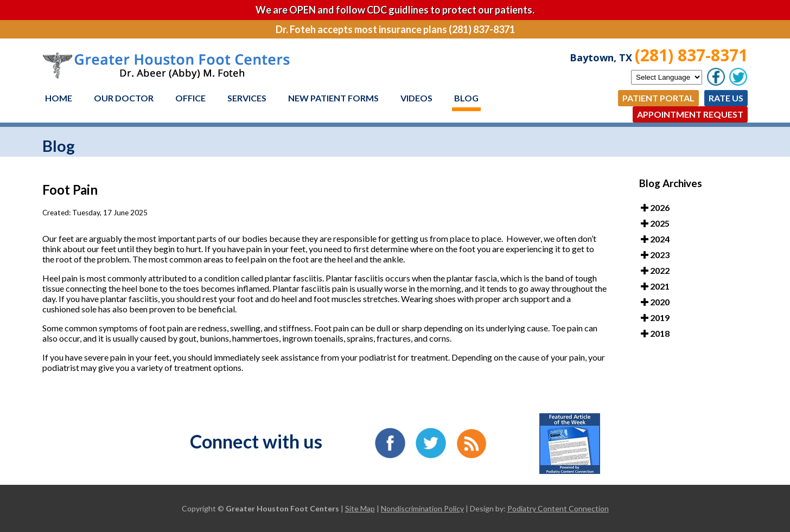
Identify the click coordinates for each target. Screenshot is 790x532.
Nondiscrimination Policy (422, 508)
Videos (416, 98)
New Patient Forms (333, 98)
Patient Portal (658, 98)
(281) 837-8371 (691, 55)
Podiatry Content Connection (558, 508)
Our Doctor (124, 98)
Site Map (360, 508)
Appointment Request (690, 114)
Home (59, 98)
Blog (466, 98)
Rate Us (726, 98)
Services (247, 98)
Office (190, 98)
